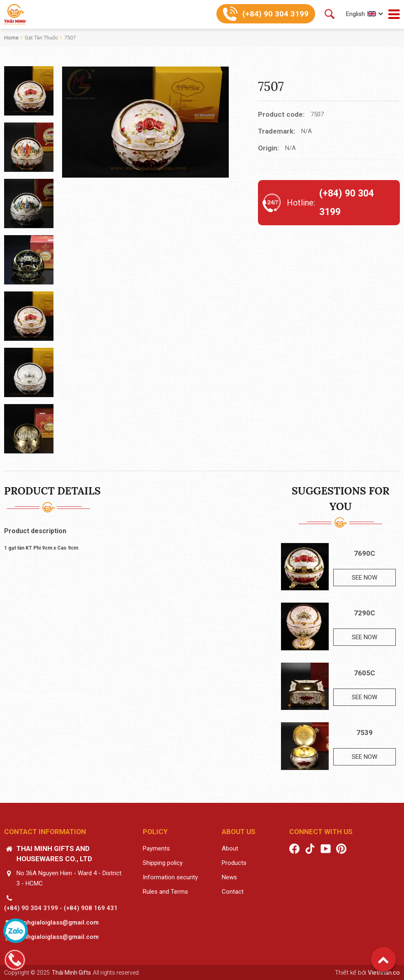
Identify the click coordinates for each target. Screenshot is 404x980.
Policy (155, 832)
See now (365, 578)
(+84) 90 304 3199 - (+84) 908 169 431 (61, 908)
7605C (365, 673)
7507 (70, 38)
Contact (233, 892)
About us (239, 832)
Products (234, 863)
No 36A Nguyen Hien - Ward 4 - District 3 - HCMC (69, 878)
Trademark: (276, 131)
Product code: (281, 114)
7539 (365, 733)
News (229, 877)
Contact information (45, 832)
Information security (170, 877)
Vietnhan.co (384, 973)
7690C (365, 553)
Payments (156, 848)
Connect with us (321, 832)
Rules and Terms (165, 892)
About (230, 848)
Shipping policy (163, 863)
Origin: (268, 148)
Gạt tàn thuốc (41, 38)
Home (11, 38)
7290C (365, 613)
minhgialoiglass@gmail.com (58, 922)
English (355, 14)
